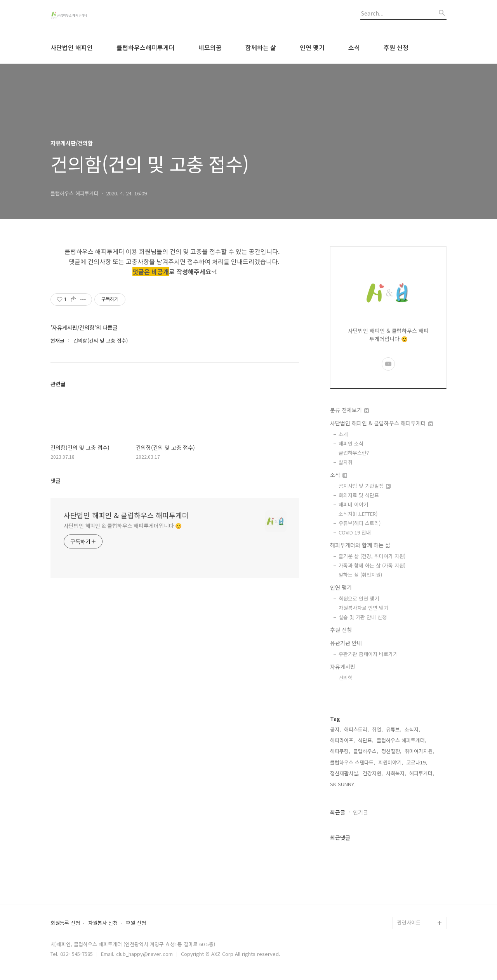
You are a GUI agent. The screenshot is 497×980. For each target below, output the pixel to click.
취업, (377, 729)
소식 (354, 47)
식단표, (366, 740)
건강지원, (373, 773)
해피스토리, (356, 729)
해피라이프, (342, 740)
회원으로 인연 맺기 (359, 598)
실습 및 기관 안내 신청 (363, 617)
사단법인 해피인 (72, 47)
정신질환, (391, 751)
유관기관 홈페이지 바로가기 (368, 654)
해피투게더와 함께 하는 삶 (360, 545)
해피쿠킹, (340, 751)
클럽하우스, (366, 751)
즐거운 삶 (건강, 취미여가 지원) (372, 556)
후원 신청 (396, 47)
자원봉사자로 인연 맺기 (363, 608)
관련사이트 (409, 922)
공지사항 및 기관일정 (365, 486)
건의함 (346, 678)
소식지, (412, 729)
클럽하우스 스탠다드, (353, 762)
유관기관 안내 (346, 643)
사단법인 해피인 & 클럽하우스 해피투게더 (126, 515)
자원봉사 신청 (103, 923)
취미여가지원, (419, 751)
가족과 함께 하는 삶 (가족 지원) (372, 565)
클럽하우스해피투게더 (146, 47)
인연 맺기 (312, 47)
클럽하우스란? (354, 453)
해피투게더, (422, 773)
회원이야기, (391, 762)
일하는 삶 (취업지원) (360, 575)
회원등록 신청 (65, 923)
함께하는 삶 (261, 47)
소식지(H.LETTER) (358, 514)
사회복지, (396, 773)
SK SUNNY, (343, 784)
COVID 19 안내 (355, 532)
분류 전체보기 (349, 410)
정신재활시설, (345, 773)
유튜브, (394, 729)
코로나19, (417, 762)
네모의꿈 (210, 47)
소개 (343, 434)
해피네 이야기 (353, 504)
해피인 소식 (351, 443)
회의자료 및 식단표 (359, 495)
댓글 (56, 480)
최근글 (338, 812)
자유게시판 (343, 667)
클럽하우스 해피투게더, (401, 740)
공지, (335, 729)
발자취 (346, 462)
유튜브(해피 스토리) (360, 523)
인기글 (361, 812)
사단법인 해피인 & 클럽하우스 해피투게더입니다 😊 (123, 526)
